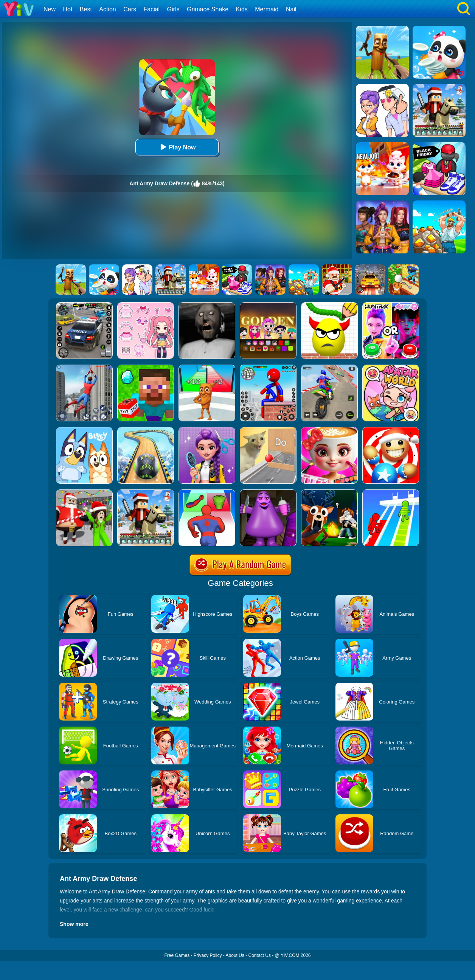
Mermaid (267, 9)
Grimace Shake (208, 9)
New (50, 9)
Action (107, 9)
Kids (242, 9)
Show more (74, 924)
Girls (173, 9)
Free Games (177, 955)
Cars (130, 9)
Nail (291, 9)
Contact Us (260, 955)
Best (86, 9)
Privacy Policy (208, 955)
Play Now (177, 147)
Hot (68, 9)
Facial (151, 9)
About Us (235, 955)
